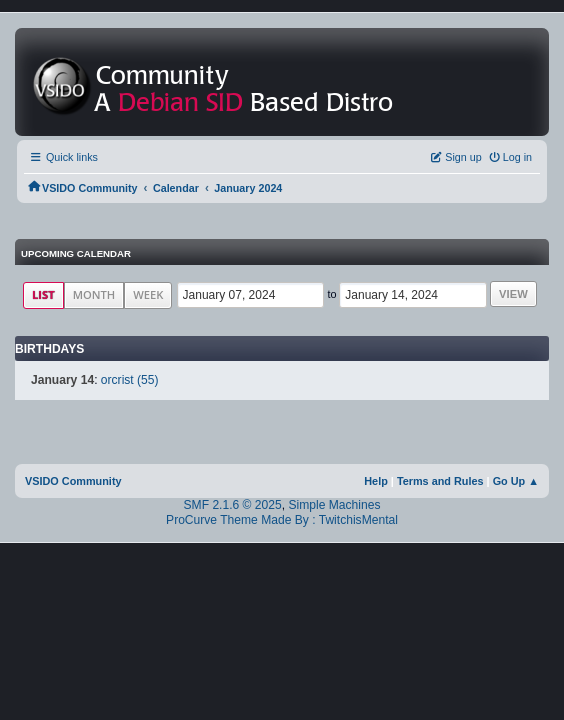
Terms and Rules (440, 481)
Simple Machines (334, 505)
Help (376, 481)
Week (148, 294)
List (43, 294)
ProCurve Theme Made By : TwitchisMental (282, 520)
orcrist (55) (130, 380)
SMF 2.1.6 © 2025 (233, 505)
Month (94, 294)
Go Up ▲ (516, 481)
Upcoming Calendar (76, 253)
